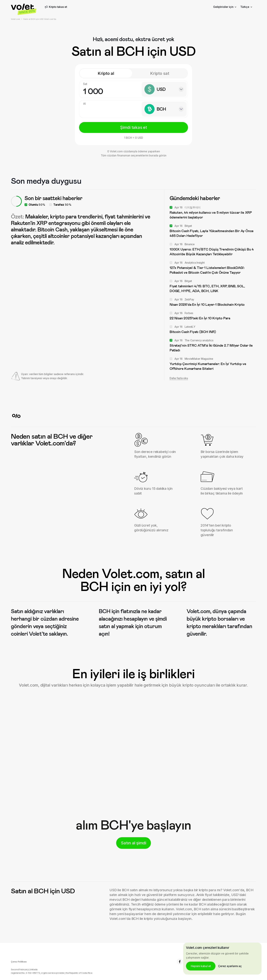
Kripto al (106, 73)
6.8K (183, 962)
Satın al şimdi (133, 843)
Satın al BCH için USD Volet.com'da (40, 19)
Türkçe (246, 7)
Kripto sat (160, 73)
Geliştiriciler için (225, 7)
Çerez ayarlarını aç (230, 966)
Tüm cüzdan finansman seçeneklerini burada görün (134, 155)
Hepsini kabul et (201, 966)
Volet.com (15, 19)
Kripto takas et (56, 7)
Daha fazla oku (179, 378)
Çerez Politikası (19, 962)
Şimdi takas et (133, 127)
